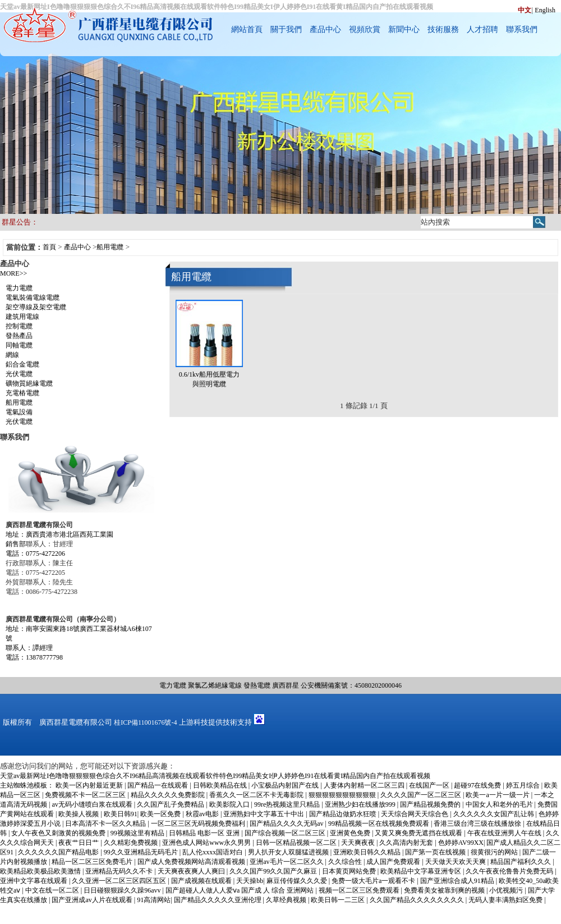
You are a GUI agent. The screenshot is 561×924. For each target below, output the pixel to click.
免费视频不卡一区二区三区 (86, 795)
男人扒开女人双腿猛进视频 (289, 852)
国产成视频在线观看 (202, 881)
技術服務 (443, 29)
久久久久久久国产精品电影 (59, 852)
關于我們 (286, 29)
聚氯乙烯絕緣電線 (215, 685)
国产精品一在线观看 (158, 785)
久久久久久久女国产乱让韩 (495, 814)
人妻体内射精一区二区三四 (365, 785)
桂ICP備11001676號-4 (145, 722)
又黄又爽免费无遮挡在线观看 (419, 833)
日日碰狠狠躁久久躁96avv (123, 890)
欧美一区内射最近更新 (90, 785)
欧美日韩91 (121, 814)
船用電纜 (110, 247)
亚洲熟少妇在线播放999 (361, 804)
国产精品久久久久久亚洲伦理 (219, 900)
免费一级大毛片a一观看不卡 (374, 881)
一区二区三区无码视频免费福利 (199, 824)
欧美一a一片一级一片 (498, 795)
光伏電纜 (19, 374)
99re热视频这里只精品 (288, 804)
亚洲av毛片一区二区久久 (287, 862)
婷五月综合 (524, 785)
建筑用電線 (22, 317)
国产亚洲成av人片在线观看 (93, 900)
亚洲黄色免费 (351, 833)
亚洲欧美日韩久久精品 (368, 852)
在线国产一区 (430, 785)
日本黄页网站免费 (350, 871)
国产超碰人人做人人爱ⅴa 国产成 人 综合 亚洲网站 (240, 890)
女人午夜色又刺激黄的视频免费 (59, 833)
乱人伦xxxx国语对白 (213, 852)
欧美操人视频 (79, 814)
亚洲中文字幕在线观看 (35, 881)
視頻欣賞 (365, 29)
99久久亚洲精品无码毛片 (142, 852)
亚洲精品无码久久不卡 (120, 871)
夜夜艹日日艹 (79, 843)
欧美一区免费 (161, 814)
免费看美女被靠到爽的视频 (445, 890)
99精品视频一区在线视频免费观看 (380, 824)
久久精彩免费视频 (132, 843)
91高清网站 (154, 900)
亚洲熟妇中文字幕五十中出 (265, 814)
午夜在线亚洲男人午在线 (505, 833)
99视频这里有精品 (138, 833)
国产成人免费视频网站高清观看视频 (192, 862)
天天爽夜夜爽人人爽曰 (192, 871)
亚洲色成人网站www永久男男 (207, 843)
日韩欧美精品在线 (221, 785)
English (545, 10)
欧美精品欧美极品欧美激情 (41, 871)
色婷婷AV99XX (461, 843)
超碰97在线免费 (478, 785)
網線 (12, 355)
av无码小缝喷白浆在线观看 (93, 804)
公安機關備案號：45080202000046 (351, 685)
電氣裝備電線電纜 (33, 298)
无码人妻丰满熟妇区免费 (506, 900)
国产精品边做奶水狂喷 (344, 814)
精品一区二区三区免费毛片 (93, 862)
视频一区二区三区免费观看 (360, 890)
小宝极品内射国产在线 (286, 785)
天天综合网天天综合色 (415, 814)
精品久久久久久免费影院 (169, 795)
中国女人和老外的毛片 (500, 804)
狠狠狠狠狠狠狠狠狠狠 (343, 795)
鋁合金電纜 (22, 364)
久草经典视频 (287, 900)
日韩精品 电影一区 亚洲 (205, 833)
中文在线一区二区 (53, 890)
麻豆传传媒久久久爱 (298, 881)
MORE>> (13, 273)
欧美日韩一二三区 (339, 900)
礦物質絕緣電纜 (29, 383)
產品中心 (325, 29)
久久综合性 (346, 862)
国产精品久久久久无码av (287, 824)
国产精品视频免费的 (431, 804)
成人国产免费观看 (394, 862)
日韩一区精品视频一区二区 (297, 843)
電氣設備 (19, 412)
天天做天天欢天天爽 (456, 862)
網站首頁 (247, 29)
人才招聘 (482, 29)
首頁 (49, 247)
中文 (525, 10)
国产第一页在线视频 (436, 852)
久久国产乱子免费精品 (171, 804)
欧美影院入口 (230, 804)
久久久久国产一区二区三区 (422, 795)
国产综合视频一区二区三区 (286, 833)
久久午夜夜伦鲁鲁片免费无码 (510, 871)
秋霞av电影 (203, 814)
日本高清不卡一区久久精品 (106, 824)
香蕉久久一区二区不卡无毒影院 (257, 795)
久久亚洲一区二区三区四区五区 (120, 881)
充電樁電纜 (22, 393)
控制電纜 (19, 326)
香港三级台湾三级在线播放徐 (478, 824)
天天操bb (250, 881)
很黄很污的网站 (495, 852)
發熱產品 (19, 336)
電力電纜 (19, 288)
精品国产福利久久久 (521, 862)
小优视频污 (507, 890)
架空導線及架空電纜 (36, 307)
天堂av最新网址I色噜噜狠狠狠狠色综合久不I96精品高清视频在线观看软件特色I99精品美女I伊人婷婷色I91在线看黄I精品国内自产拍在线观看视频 (215, 776)
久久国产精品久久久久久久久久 (418, 900)
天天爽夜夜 (359, 843)
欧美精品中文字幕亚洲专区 (422, 871)
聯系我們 (522, 29)
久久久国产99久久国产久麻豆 (274, 871)
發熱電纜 (257, 685)
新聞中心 (404, 29)
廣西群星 (286, 685)
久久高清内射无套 (407, 843)
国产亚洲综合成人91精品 (458, 881)
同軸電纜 (19, 345)
